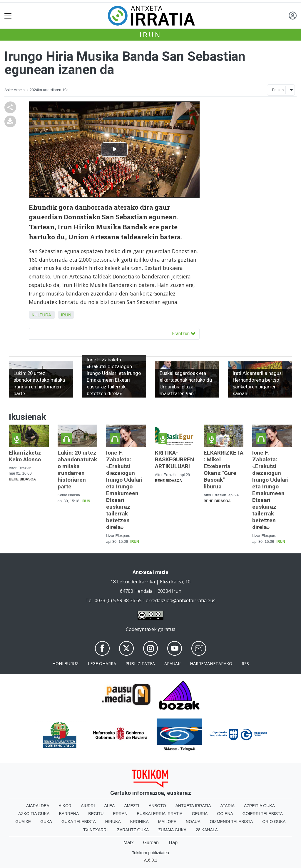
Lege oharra (102, 663)
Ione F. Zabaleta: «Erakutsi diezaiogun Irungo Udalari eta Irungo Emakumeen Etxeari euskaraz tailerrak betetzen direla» (124, 490)
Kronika (139, 822)
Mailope (167, 822)
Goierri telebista (263, 814)
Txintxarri (95, 830)
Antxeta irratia (193, 806)
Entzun (278, 90)
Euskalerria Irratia (159, 814)
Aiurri (88, 806)
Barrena (69, 814)
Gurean (151, 843)
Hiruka (113, 822)
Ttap (173, 843)
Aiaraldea (38, 806)
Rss (245, 663)
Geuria (200, 814)
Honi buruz (65, 663)
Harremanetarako (211, 663)
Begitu (96, 814)
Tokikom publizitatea (150, 853)
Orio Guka (274, 822)
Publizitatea (140, 663)
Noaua (193, 822)
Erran (120, 814)
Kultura (41, 315)
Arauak (172, 663)
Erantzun (184, 334)
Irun (150, 35)
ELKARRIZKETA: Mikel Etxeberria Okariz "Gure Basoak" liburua (224, 470)
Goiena (225, 814)
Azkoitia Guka (34, 814)
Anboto (157, 806)
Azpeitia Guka (259, 806)
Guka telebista (79, 822)
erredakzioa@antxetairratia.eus (181, 600)
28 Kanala (207, 830)
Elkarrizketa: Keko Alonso (25, 456)
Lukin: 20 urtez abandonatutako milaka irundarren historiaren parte (77, 470)
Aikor (65, 806)
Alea (110, 806)
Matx (129, 843)
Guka (46, 822)
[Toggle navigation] (8, 16)
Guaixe (23, 822)
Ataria (227, 806)
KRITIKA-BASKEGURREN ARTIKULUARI (174, 459)
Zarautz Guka (133, 830)
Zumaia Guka (172, 830)
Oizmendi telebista (231, 822)
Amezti (132, 806)
